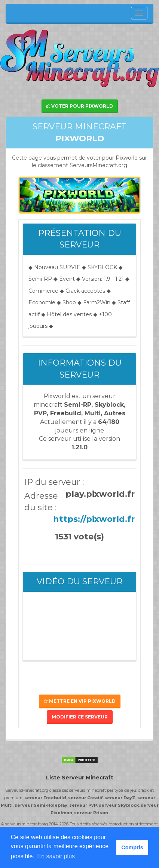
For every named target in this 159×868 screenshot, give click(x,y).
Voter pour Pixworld (80, 106)
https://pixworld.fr (94, 519)
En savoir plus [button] (56, 856)
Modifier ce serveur (80, 717)
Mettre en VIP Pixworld (80, 701)
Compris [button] (132, 847)
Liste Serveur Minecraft (80, 778)
